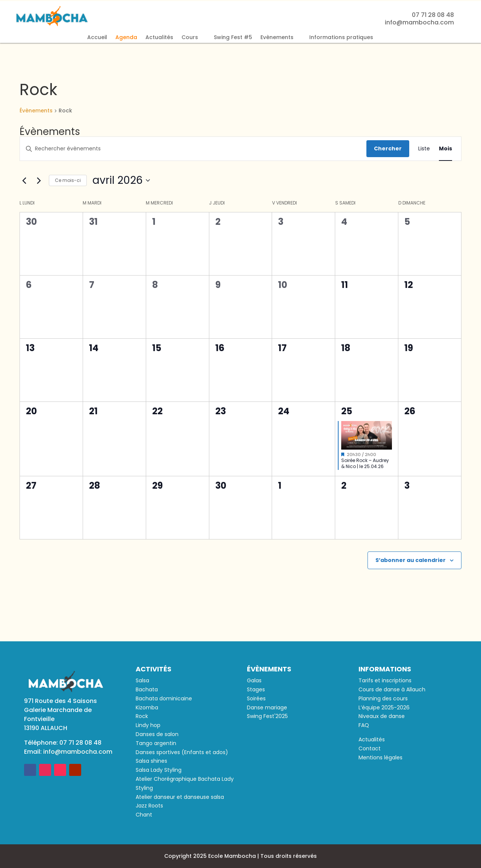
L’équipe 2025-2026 (384, 707)
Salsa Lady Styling (159, 770)
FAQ (364, 725)
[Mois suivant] (39, 180)
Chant (144, 815)
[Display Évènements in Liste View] (424, 149)
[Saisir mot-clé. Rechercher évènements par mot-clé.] (193, 149)
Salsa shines (151, 761)
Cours (190, 38)
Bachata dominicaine (164, 698)
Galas (254, 680)
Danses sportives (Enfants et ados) (182, 752)
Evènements (277, 38)
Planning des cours (383, 698)
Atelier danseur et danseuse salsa (180, 797)
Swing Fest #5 (233, 38)
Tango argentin (156, 743)
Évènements (36, 111)
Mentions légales (380, 757)
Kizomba (147, 707)
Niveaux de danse (382, 716)
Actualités (159, 38)
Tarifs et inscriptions (385, 680)
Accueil (97, 38)
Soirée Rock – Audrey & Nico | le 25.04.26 (365, 464)
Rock (142, 716)
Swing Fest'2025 (267, 716)
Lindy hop (148, 725)
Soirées (256, 698)
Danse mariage (267, 707)
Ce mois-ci (68, 180)
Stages (256, 689)
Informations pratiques (341, 38)
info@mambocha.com (78, 752)
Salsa (142, 680)
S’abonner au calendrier (411, 560)
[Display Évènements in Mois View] (445, 149)
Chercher (388, 148)
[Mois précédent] (24, 180)
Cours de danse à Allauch (392, 689)
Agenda (126, 38)
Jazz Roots (149, 806)
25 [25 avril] (347, 411)
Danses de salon (157, 734)
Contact (370, 748)
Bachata (147, 689)
